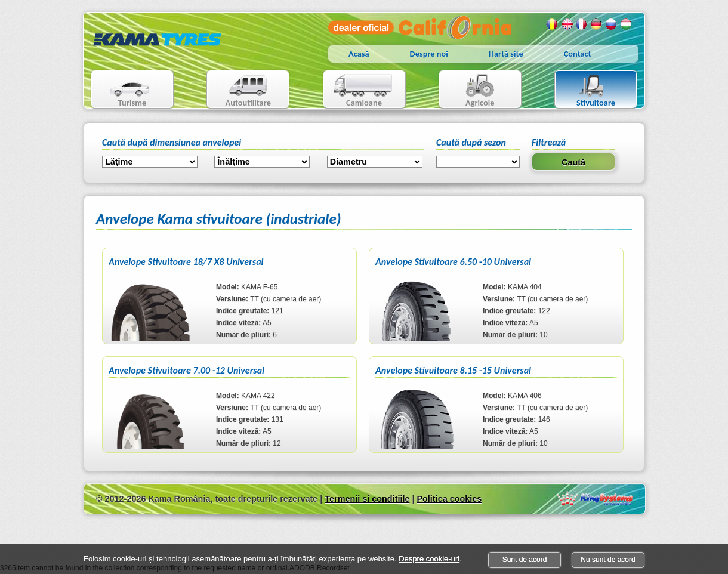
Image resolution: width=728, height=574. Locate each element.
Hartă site (506, 54)
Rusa (612, 24)
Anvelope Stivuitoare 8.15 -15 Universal (453, 370)
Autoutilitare (239, 90)
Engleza (567, 24)
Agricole (468, 90)
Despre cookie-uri (429, 559)
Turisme (122, 90)
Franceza (582, 24)
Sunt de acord (525, 560)
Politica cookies (449, 499)
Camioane (360, 90)
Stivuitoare (585, 90)
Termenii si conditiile (367, 499)
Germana (597, 24)
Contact (578, 54)
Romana (552, 24)
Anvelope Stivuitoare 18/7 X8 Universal (186, 262)
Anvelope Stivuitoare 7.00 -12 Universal (186, 370)
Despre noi (429, 54)
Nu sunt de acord (608, 560)
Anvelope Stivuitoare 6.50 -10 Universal (453, 262)
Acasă (359, 54)
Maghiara (627, 24)
